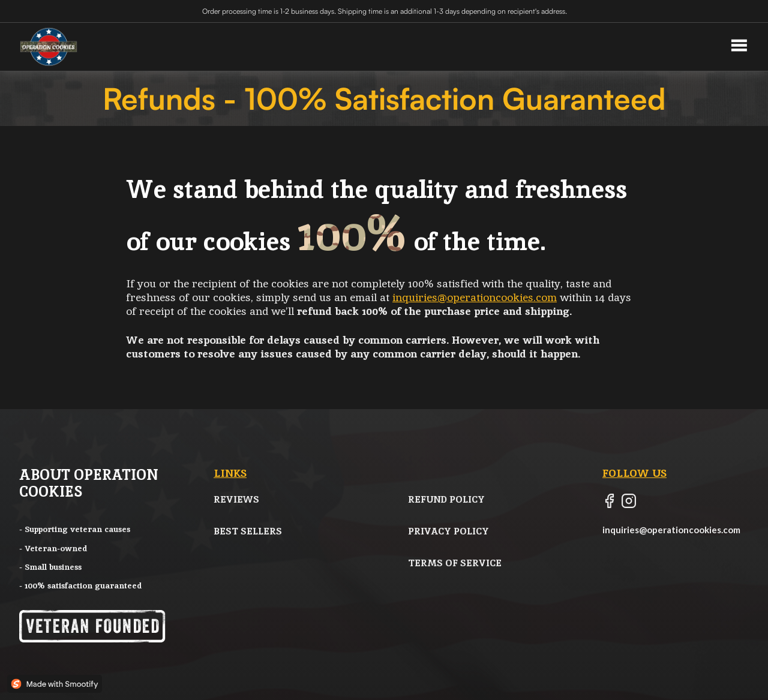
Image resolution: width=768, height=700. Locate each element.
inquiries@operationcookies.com (475, 297)
